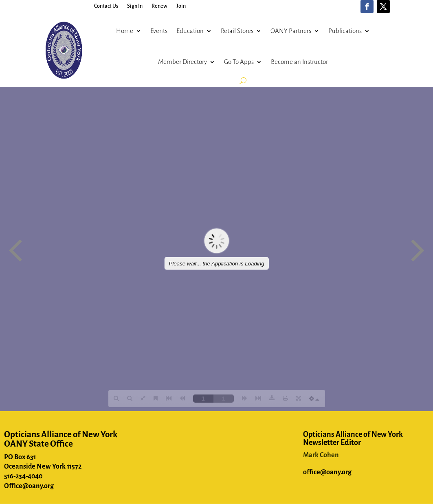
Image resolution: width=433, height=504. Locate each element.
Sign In (135, 6)
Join (181, 6)
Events (159, 31)
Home (125, 31)
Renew (159, 6)
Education (190, 31)
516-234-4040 (23, 476)
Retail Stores (237, 31)
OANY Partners (291, 31)
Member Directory (182, 62)
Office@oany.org (29, 486)
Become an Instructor (299, 62)
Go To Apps (239, 62)
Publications (345, 31)
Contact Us (106, 6)
